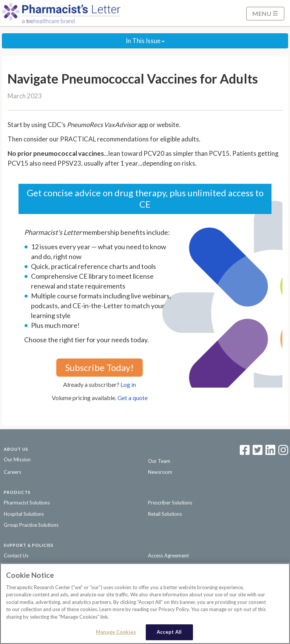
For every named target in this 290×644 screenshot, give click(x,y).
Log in (128, 384)
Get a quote (133, 398)
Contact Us (16, 556)
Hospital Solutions (24, 514)
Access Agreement (168, 556)
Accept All (169, 632)
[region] (145, 604)
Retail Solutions (165, 514)
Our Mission (17, 459)
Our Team (159, 461)
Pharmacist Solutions (27, 503)
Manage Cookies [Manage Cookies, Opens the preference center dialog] (116, 632)
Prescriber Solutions (170, 503)
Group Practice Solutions (31, 525)
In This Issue (145, 41)
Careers (12, 472)
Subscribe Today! (99, 367)
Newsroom (160, 472)
